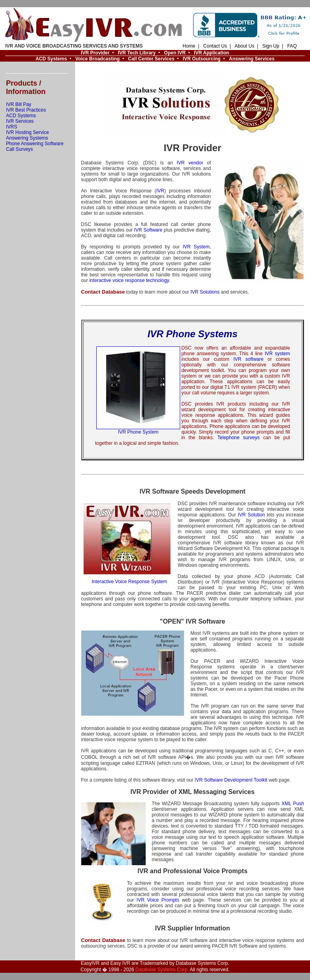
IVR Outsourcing (202, 59)
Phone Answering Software (35, 144)
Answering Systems (27, 138)
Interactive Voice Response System (129, 579)
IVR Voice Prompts (158, 900)
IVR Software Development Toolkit (231, 780)
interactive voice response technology (129, 280)
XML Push (293, 804)
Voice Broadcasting (98, 59)
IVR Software (148, 230)
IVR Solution (251, 515)
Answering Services (252, 59)
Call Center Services (151, 59)
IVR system (277, 354)
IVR (160, 191)
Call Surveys (19, 149)
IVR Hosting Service (27, 132)
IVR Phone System (138, 430)
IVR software (248, 359)
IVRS (12, 127)
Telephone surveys (238, 438)
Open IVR (175, 53)
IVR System (196, 247)
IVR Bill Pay (19, 104)
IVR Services (20, 121)
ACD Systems (51, 59)
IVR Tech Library (137, 53)
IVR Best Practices (26, 110)
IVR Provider (95, 53)
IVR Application (211, 53)
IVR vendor (190, 163)
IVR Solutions (205, 292)
